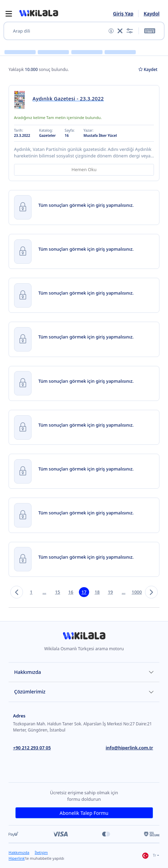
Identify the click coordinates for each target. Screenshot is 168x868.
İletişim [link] (41, 852)
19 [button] (110, 592)
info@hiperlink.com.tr (129, 748)
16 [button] (71, 592)
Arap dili (22, 31)
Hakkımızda (27, 672)
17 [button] (84, 592)
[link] (22, 100)
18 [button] (97, 592)
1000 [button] (137, 592)
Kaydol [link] (152, 14)
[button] (39, 13)
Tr (149, 856)
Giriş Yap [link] (123, 14)
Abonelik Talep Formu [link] (84, 813)
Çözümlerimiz (30, 692)
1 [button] (31, 592)
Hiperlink (17, 858)
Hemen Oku (84, 169)
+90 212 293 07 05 (32, 748)
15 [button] (57, 592)
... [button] (44, 592)
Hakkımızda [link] (19, 852)
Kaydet (148, 69)
